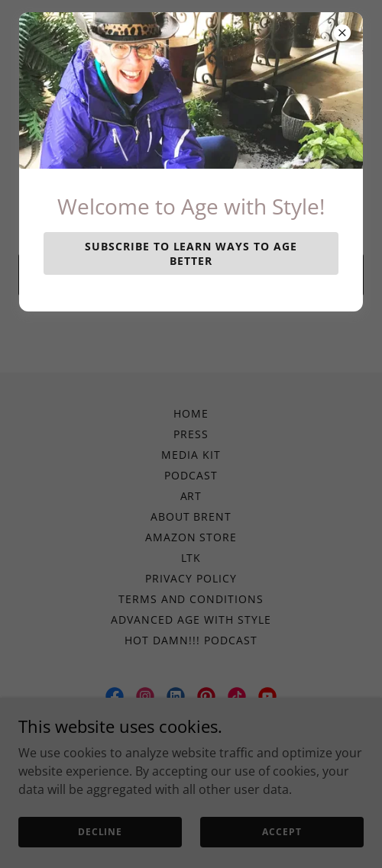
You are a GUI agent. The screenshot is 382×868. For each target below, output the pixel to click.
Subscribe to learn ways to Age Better (191, 253)
